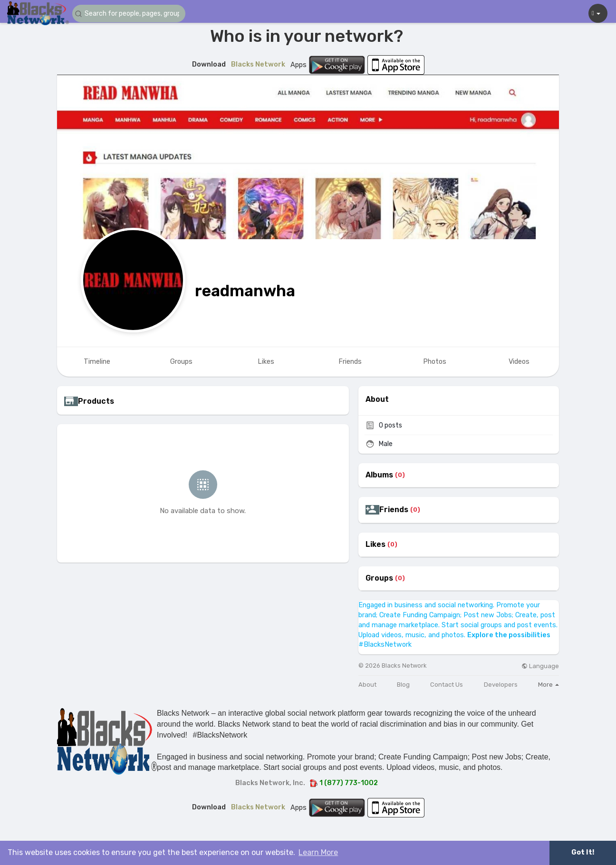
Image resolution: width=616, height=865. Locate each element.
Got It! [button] (583, 852)
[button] (129, 14)
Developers (501, 685)
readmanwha (245, 291)
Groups (379, 578)
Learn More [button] (318, 852)
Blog (403, 685)
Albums (379, 475)
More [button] (549, 685)
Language (540, 666)
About (367, 685)
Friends (394, 510)
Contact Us (447, 685)
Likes (375, 544)
